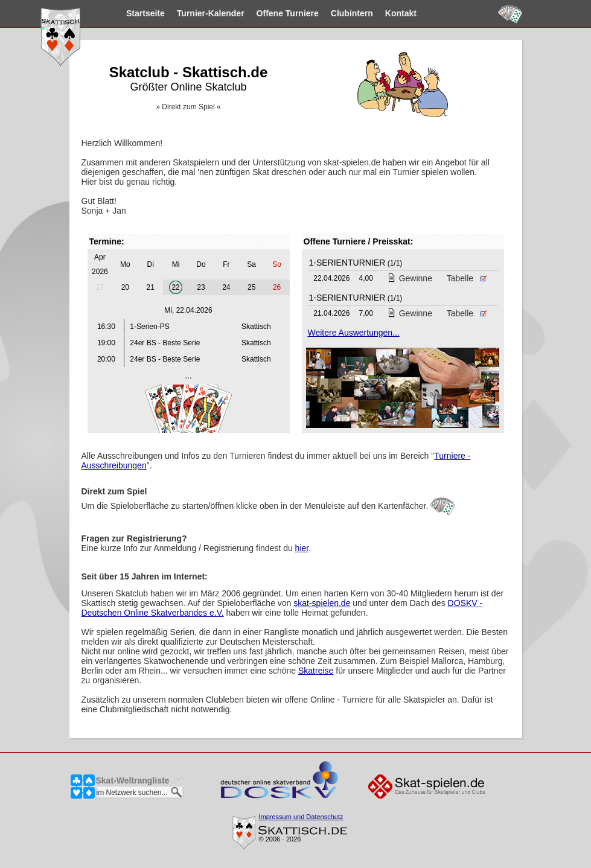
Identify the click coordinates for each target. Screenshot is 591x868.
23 (201, 287)
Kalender (190, 13)
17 (100, 287)
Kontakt (380, 13)
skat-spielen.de (322, 603)
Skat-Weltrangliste (133, 780)
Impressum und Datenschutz (301, 817)
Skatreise (316, 671)
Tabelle (467, 278)
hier (302, 548)
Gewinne (410, 278)
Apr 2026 (100, 264)
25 (251, 287)
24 (226, 287)
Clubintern (331, 13)
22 (175, 287)
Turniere (267, 13)
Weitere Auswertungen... (354, 333)
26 (277, 287)
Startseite (124, 13)
